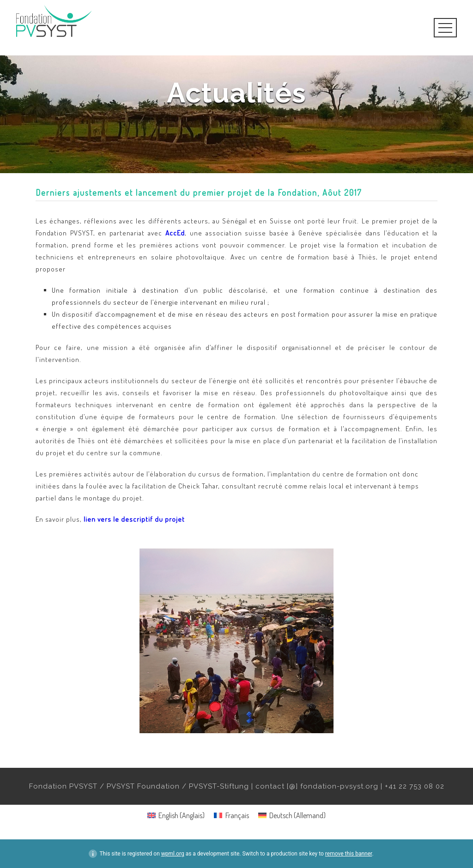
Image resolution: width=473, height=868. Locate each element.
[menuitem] (176, 815)
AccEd (175, 233)
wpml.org (173, 854)
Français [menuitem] (237, 815)
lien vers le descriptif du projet (134, 519)
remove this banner (349, 854)
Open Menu (445, 28)
